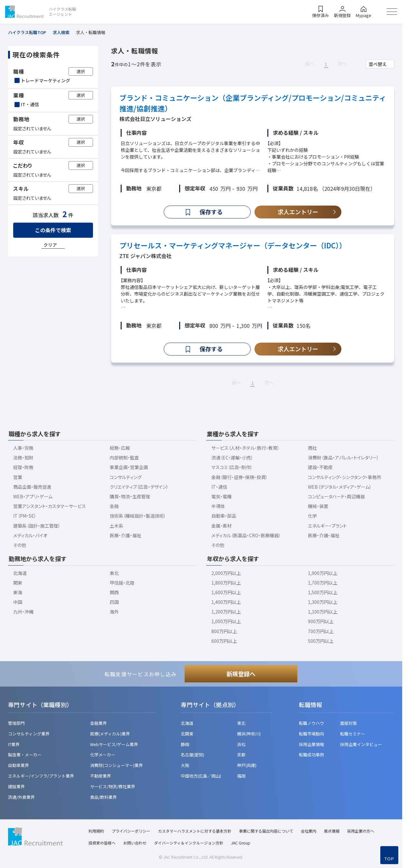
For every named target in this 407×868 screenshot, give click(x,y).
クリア (50, 245)
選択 (81, 71)
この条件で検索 (53, 230)
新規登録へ (241, 674)
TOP (389, 859)
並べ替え (378, 64)
